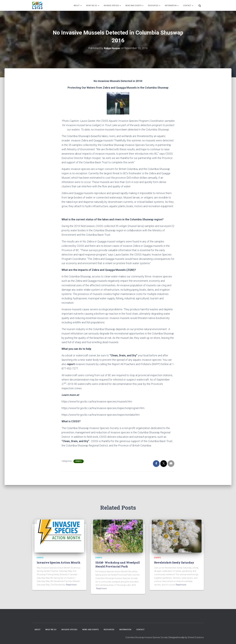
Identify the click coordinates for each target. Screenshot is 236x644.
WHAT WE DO (93, 6)
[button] (81, 6)
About (78, 6)
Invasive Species (112, 6)
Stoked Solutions (196, 637)
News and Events (134, 6)
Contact (188, 6)
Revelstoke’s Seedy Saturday (174, 562)
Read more (71, 585)
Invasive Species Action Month (59, 562)
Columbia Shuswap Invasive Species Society (147, 637)
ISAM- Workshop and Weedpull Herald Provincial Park (118, 564)
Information (172, 6)
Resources (154, 6)
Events (79, 461)
